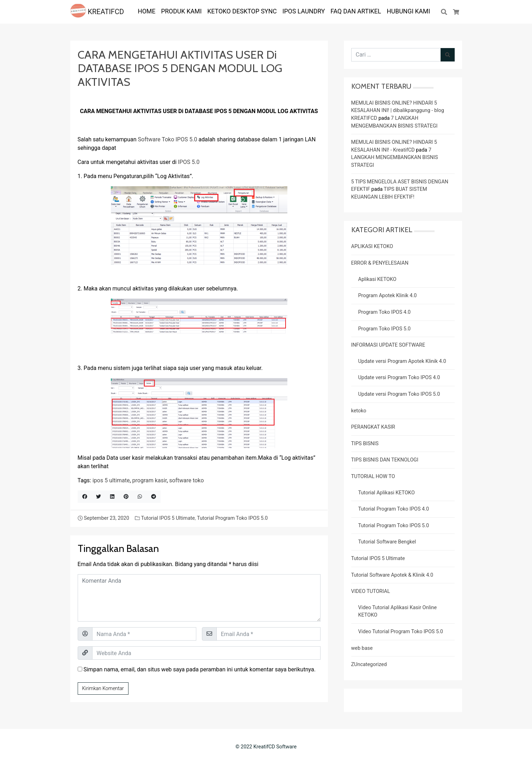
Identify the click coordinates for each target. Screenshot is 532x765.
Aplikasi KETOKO (377, 279)
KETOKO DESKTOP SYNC (242, 11)
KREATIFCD (97, 12)
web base (362, 648)
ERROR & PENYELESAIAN (380, 263)
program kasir (150, 480)
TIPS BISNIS (365, 444)
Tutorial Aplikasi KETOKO (387, 493)
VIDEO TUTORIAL (371, 591)
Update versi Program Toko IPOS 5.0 (399, 394)
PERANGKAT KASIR (373, 427)
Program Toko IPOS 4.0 (385, 312)
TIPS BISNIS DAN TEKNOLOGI (385, 460)
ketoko (359, 411)
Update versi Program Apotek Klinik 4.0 (402, 361)
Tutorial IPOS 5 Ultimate (168, 518)
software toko (186, 480)
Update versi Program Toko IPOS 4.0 (399, 378)
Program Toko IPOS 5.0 (385, 329)
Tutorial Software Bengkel (387, 542)
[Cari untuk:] (396, 55)
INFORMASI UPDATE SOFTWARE (388, 345)
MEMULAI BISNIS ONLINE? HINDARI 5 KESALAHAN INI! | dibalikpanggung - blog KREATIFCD (398, 111)
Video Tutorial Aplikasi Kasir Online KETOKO (398, 611)
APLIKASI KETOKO (372, 246)
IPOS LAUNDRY (304, 11)
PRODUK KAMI (181, 11)
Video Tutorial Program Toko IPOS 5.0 (401, 632)
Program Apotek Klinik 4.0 (388, 296)
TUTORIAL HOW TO (373, 476)
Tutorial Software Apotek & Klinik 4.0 (392, 575)
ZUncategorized (369, 664)
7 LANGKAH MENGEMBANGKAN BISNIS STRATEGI (395, 158)
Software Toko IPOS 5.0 (168, 139)
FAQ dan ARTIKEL (356, 11)
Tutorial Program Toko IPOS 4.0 (394, 509)
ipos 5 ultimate (111, 480)
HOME (147, 11)
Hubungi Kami (409, 11)
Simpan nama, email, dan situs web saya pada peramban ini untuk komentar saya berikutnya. (199, 669)
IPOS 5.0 (189, 162)
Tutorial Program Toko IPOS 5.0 (232, 518)
